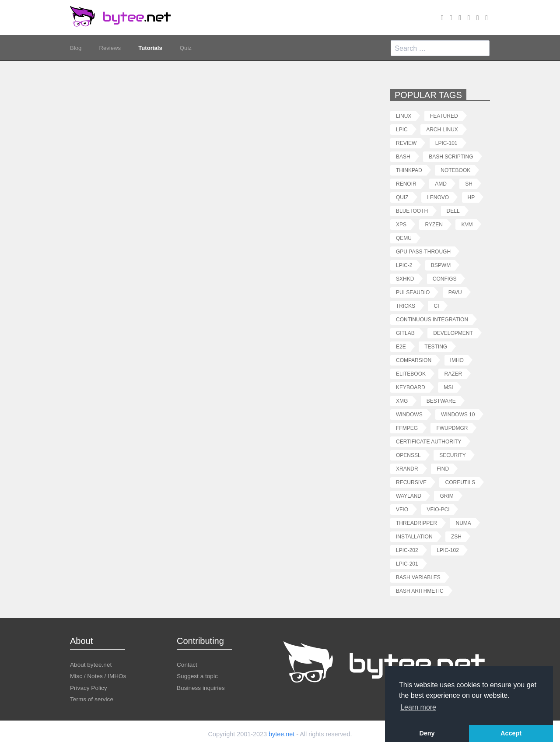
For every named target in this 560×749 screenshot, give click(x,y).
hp (471, 197)
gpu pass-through (423, 251)
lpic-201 (407, 564)
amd (441, 184)
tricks (406, 306)
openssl (408, 455)
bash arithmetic (420, 591)
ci (436, 306)
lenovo (438, 197)
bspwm (441, 265)
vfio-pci (438, 509)
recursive (411, 482)
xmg (402, 401)
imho (457, 360)
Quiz (190, 48)
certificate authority (429, 441)
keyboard (411, 387)
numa (463, 523)
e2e (401, 346)
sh (469, 184)
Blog (76, 48)
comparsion (414, 360)
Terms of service (92, 699)
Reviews (111, 48)
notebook (455, 170)
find (443, 469)
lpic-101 (446, 143)
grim (446, 496)
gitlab (405, 333)
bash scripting (451, 156)
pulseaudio (413, 292)
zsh (456, 536)
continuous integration (432, 319)
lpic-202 (407, 550)
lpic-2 (404, 265)
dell (453, 211)
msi (448, 387)
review (406, 143)
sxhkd (405, 279)
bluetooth (412, 211)
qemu (404, 238)
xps (401, 224)
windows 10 (458, 414)
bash (403, 156)
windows (409, 414)
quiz (402, 197)
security (453, 455)
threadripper (416, 523)
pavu (455, 292)
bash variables (418, 577)
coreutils (460, 482)
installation (414, 536)
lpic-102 (448, 550)
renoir (406, 184)
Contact (187, 664)
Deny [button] (427, 733)
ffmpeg (407, 428)
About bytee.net (91, 664)
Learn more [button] (418, 707)
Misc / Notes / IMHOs (98, 676)
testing (436, 346)
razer (453, 374)
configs (445, 279)
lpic (402, 129)
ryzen (434, 224)
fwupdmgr (452, 428)
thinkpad (409, 170)
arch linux (442, 129)
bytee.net (282, 734)
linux (404, 116)
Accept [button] (511, 733)
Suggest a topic (197, 676)
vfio (402, 509)
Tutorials (153, 48)
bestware (441, 401)
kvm (467, 224)
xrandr (407, 469)
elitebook (411, 374)
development (453, 333)
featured (444, 116)
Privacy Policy (89, 687)
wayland (409, 496)
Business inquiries (201, 687)
